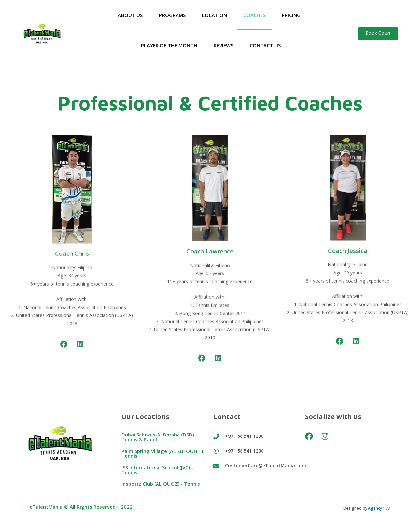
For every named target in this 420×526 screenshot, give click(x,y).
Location (215, 15)
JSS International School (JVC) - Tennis (157, 470)
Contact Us (265, 45)
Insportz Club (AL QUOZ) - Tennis (161, 484)
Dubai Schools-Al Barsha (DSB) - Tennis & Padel (159, 437)
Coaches (254, 15)
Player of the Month (169, 45)
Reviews (223, 45)
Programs (172, 15)
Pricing (291, 15)
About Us (130, 15)
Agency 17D (379, 508)
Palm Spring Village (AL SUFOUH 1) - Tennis (164, 453)
